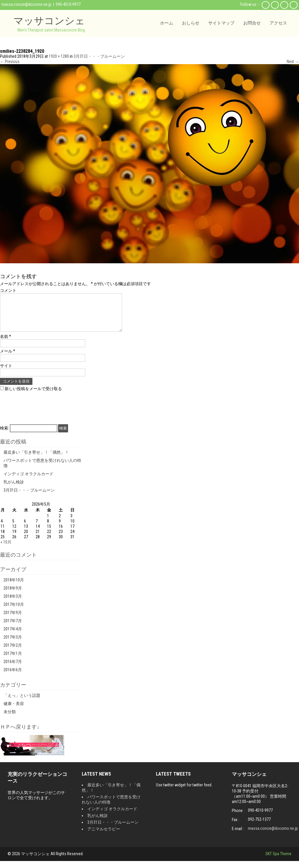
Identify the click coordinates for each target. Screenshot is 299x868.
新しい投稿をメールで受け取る (33, 396)
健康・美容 (14, 711)
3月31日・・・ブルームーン (99, 56)
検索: (5, 435)
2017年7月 (13, 628)
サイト (6, 373)
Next (293, 62)
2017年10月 (14, 611)
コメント (8, 290)
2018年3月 (13, 603)
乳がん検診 (14, 489)
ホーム (167, 23)
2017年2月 (13, 652)
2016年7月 (13, 669)
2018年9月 (13, 595)
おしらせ (191, 23)
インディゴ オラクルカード (28, 481)
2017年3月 (13, 644)
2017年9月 (13, 620)
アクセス (278, 23)
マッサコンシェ (49, 21)
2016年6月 (13, 677)
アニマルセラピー (104, 836)
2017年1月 (13, 660)
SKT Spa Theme (278, 861)
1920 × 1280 (59, 56)
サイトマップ (221, 23)
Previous (10, 62)
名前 (6, 343)
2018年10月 (14, 587)
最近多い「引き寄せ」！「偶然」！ (36, 459)
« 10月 (6, 549)
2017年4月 (13, 636)
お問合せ (252, 23)
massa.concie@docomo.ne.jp (26, 4)
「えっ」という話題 (22, 702)
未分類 (10, 719)
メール (8, 358)
